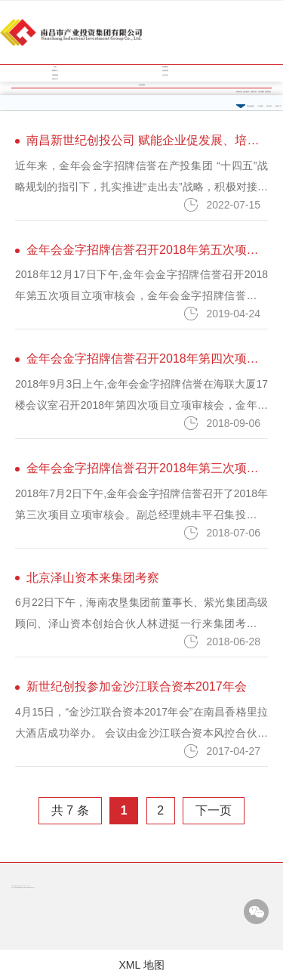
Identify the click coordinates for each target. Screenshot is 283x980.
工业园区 (260, 106)
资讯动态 (239, 92)
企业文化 (165, 75)
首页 (55, 67)
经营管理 (165, 71)
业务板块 (246, 92)
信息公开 (55, 79)
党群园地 (55, 75)
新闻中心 (55, 71)
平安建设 (261, 92)
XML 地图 (141, 965)
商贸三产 (278, 106)
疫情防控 (268, 92)
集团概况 (165, 67)
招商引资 (254, 92)
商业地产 (269, 106)
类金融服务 (251, 106)
